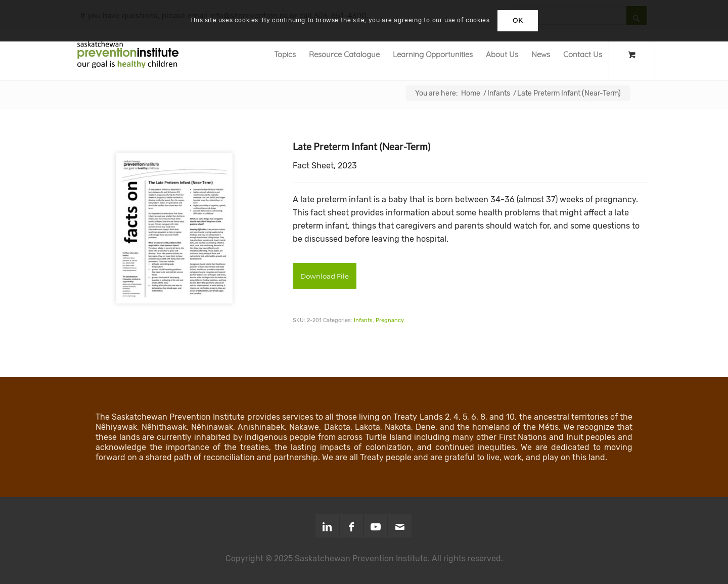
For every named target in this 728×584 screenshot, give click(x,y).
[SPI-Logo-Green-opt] (128, 55)
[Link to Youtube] (376, 526)
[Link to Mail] (400, 526)
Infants (363, 320)
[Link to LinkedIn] (327, 526)
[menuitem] (285, 55)
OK (518, 20)
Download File (325, 276)
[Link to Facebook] (351, 526)
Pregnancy (390, 320)
